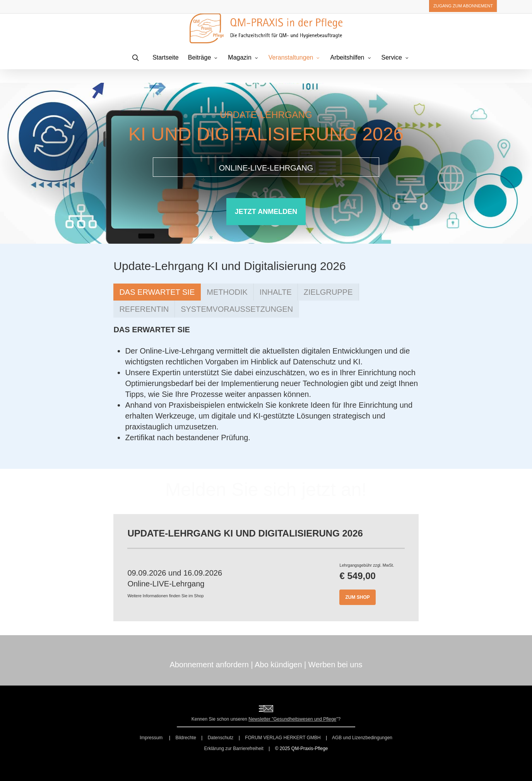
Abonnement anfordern (209, 665)
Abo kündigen (278, 665)
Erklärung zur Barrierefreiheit (233, 749)
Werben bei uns (335, 665)
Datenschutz (221, 738)
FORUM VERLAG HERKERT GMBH (283, 738)
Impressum (152, 738)
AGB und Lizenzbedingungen (362, 738)
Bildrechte (186, 738)
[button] (266, 212)
